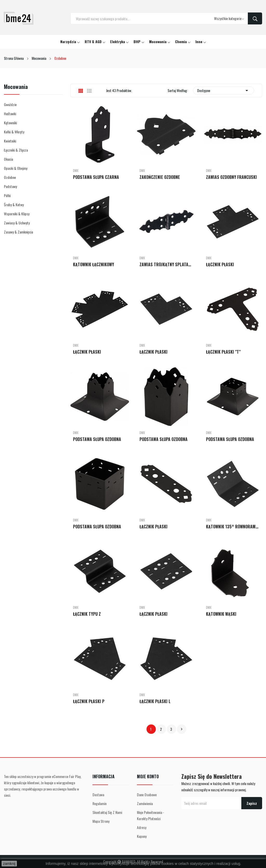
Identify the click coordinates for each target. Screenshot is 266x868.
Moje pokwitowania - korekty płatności (151, 815)
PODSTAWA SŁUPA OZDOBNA (97, 439)
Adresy (142, 827)
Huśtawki (10, 114)
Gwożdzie (10, 104)
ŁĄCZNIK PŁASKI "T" (223, 352)
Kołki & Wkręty (14, 132)
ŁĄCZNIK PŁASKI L (155, 701)
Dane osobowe (147, 795)
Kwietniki (10, 141)
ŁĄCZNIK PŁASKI (220, 264)
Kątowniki (10, 123)
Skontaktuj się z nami (107, 812)
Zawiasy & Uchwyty (17, 223)
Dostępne (224, 90)
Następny (182, 729)
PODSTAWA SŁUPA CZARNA (96, 177)
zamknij (9, 864)
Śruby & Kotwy (14, 205)
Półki (7, 195)
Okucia (8, 159)
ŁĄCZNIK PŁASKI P (89, 701)
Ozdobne (10, 177)
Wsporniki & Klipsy (17, 214)
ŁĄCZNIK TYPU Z (87, 614)
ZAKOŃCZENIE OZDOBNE (160, 177)
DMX (76, 171)
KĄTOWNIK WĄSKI (221, 614)
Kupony (142, 836)
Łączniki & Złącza (16, 150)
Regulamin (99, 803)
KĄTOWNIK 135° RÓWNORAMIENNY (233, 527)
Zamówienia (145, 803)
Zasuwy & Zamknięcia (18, 232)
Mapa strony (101, 821)
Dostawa (98, 795)
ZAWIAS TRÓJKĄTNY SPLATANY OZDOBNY (166, 264)
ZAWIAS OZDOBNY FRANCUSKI (231, 177)
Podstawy (10, 186)
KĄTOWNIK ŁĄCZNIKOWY (94, 264)
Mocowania (16, 87)
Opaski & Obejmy (16, 168)
